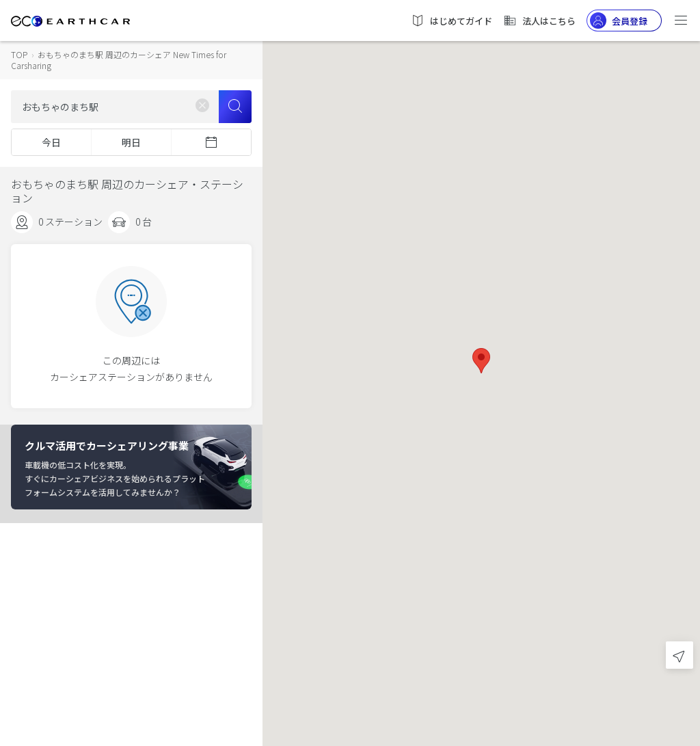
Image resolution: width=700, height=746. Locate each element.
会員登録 (619, 21)
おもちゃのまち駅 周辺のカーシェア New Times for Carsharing (119, 60)
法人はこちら (539, 21)
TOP (19, 54)
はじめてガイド (452, 21)
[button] (481, 361)
